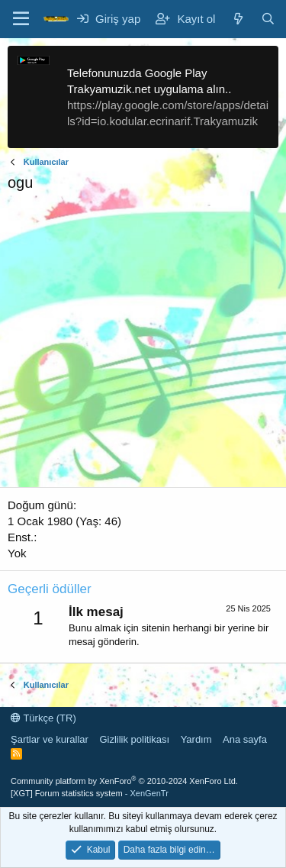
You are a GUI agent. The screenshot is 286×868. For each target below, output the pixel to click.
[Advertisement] (143, 344)
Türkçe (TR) (43, 718)
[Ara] (268, 19)
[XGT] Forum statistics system (90, 793)
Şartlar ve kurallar (50, 739)
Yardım (196, 739)
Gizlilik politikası (134, 739)
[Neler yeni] (238, 19)
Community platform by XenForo (124, 781)
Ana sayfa (245, 739)
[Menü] (21, 19)
